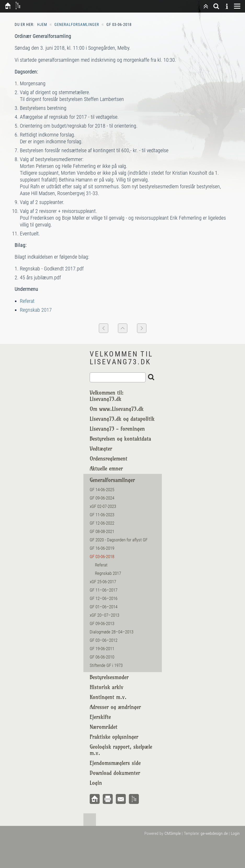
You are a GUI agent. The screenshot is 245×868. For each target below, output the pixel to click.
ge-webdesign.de (214, 833)
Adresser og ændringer (115, 707)
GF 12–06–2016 (104, 598)
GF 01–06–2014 (104, 607)
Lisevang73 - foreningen (117, 429)
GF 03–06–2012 (104, 640)
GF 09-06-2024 (102, 498)
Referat (27, 301)
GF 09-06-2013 (102, 623)
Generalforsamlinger (77, 25)
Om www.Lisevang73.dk (117, 409)
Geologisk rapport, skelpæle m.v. (121, 750)
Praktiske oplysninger (114, 737)
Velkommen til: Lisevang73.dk (107, 396)
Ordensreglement (109, 459)
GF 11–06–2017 (104, 590)
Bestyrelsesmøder (109, 677)
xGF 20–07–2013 (104, 615)
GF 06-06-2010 (102, 657)
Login (96, 783)
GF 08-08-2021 (102, 531)
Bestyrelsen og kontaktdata (120, 439)
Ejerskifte (100, 717)
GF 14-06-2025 (102, 490)
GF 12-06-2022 (102, 523)
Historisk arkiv (107, 687)
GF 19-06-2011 (102, 649)
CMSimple (173, 833)
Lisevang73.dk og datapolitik (122, 419)
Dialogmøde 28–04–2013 (112, 632)
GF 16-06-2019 (102, 548)
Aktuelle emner (106, 469)
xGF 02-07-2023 (103, 506)
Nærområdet (104, 727)
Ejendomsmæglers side (115, 763)
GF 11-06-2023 (102, 515)
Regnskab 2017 (36, 310)
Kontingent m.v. (108, 697)
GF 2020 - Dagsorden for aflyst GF (119, 540)
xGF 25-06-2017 (103, 582)
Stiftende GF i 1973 (106, 665)
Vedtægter (101, 449)
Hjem (42, 25)
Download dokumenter (115, 773)
